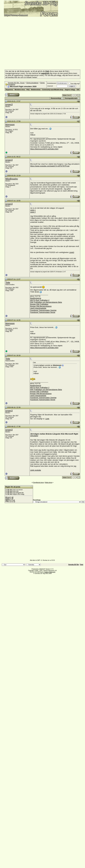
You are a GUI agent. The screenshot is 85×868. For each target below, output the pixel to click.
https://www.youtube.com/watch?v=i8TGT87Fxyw (50, 166)
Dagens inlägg (70, 90)
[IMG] (7, 500)
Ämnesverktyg (56, 98)
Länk (47, 419)
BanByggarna (36, 298)
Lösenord (50, 86)
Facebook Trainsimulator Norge (43, 312)
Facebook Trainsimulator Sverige (43, 310)
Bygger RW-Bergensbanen (41, 306)
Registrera (9, 90)
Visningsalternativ (71, 98)
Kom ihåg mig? (74, 84)
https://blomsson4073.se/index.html (44, 149)
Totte (8, 283)
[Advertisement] (25, 42)
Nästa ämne (48, 482)
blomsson (10, 125)
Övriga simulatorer (32, 83)
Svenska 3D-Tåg (73, 565)
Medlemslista (36, 90)
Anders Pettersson (50, 572)
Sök (78, 90)
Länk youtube (36, 470)
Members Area (20, 90)
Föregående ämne (38, 482)
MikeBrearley (12, 179)
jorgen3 (9, 105)
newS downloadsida (38, 308)
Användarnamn (52, 83)
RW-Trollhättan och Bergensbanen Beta (46, 302)
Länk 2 (33, 212)
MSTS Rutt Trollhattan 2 (40, 300)
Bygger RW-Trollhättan (39, 304)
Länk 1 (33, 210)
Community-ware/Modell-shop (53, 90)
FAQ (28, 90)
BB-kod (8, 497)
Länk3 (72, 252)
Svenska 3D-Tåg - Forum (16, 83)
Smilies (8, 499)
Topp (81, 565)
